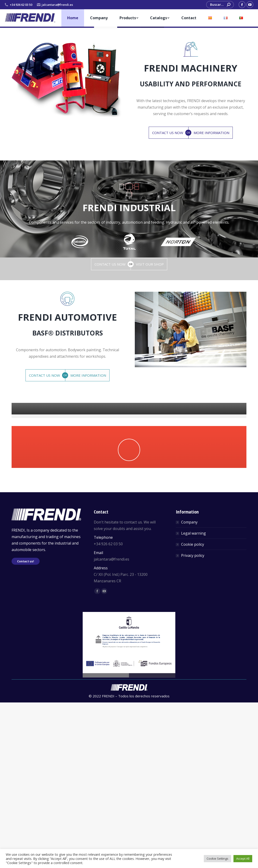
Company (189, 688)
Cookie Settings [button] (217, 859)
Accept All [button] (243, 859)
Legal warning (193, 699)
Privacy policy (193, 721)
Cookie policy (193, 710)
